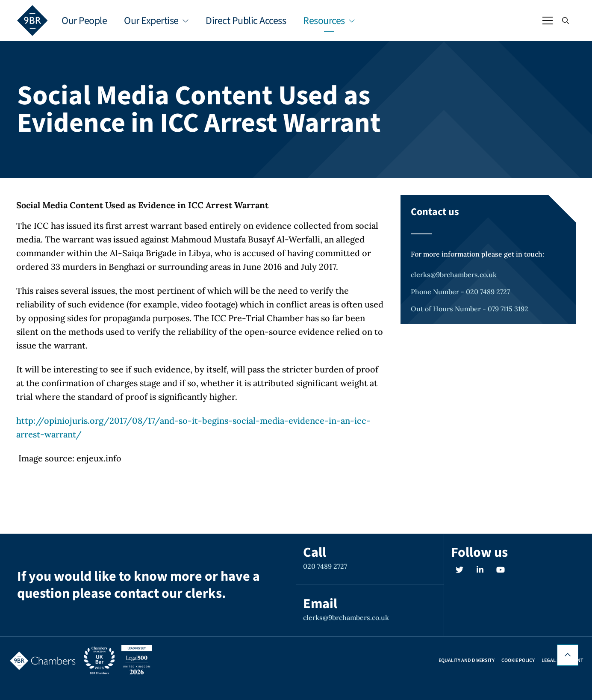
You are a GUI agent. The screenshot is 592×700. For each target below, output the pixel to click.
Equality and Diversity (467, 661)
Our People (84, 21)
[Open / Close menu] (548, 21)
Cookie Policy (518, 661)
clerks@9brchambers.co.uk (454, 275)
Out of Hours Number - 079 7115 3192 (470, 309)
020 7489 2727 (325, 566)
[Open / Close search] (565, 21)
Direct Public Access (246, 21)
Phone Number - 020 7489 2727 (460, 292)
